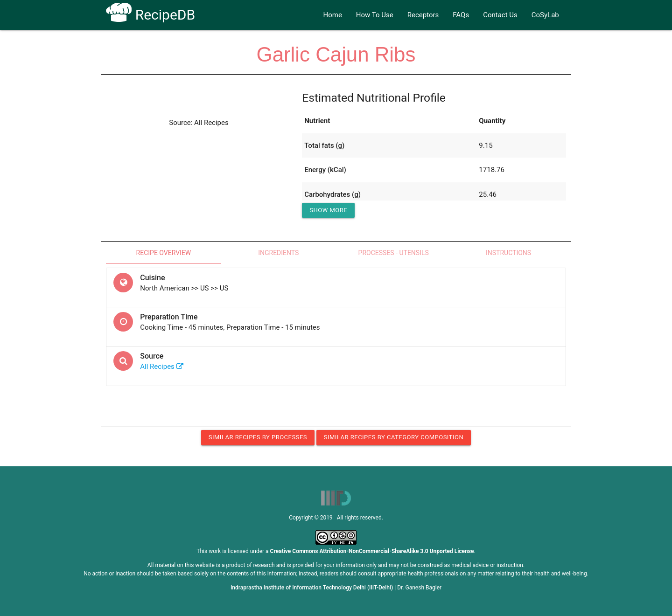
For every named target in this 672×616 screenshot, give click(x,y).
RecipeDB (150, 15)
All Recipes (161, 367)
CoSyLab (545, 15)
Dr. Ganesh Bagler (419, 588)
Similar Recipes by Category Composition (394, 437)
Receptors (423, 15)
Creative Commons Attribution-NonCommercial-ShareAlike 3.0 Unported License (372, 551)
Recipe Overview (164, 253)
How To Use (375, 15)
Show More (328, 210)
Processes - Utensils (394, 253)
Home (332, 15)
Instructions (508, 253)
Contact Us (500, 15)
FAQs (461, 15)
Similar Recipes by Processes (258, 437)
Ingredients (278, 253)
